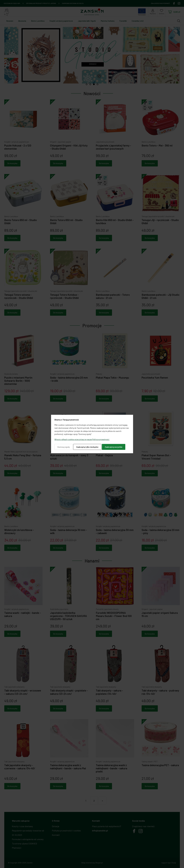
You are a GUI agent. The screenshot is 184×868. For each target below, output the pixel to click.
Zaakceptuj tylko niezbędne (87, 447)
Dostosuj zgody (64, 447)
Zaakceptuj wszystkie (114, 447)
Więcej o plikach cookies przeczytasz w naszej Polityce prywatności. (82, 439)
